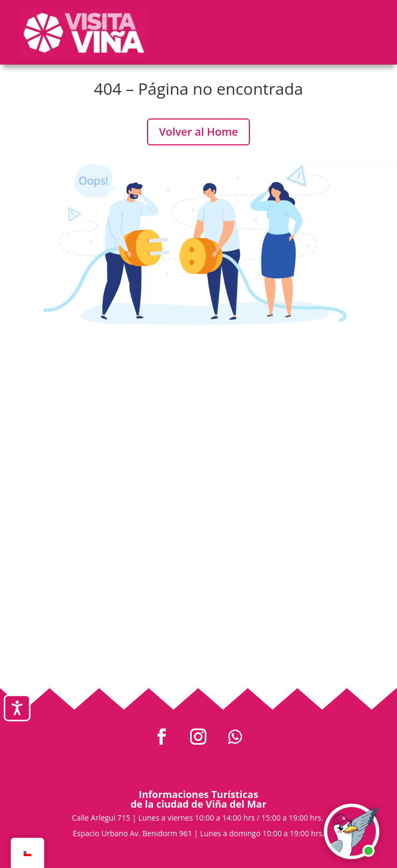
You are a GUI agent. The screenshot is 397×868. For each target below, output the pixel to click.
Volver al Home (198, 132)
